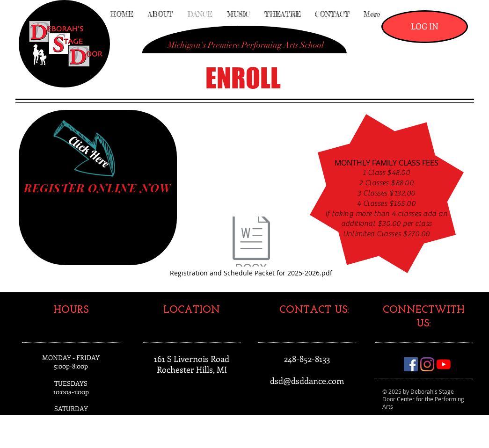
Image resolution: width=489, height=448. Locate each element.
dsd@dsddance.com (307, 381)
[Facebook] (411, 364)
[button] (246, 45)
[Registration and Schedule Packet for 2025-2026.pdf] (251, 247)
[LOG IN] (425, 27)
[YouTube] (444, 364)
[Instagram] (427, 364)
